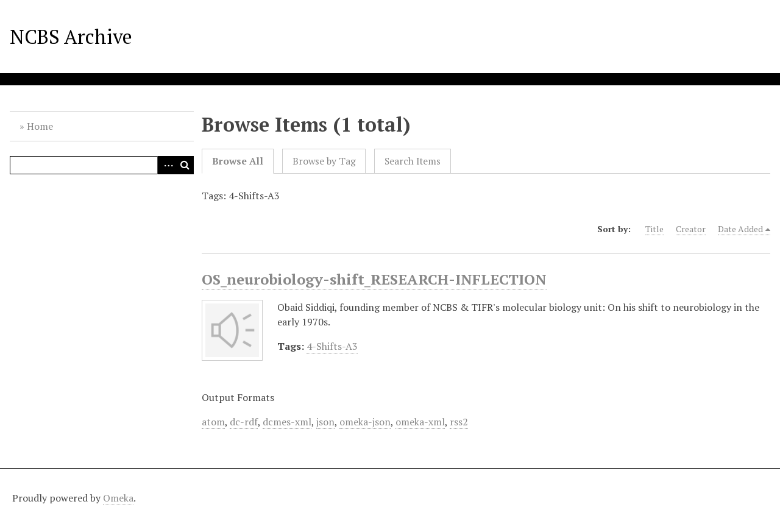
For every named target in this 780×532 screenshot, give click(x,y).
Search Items (413, 161)
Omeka (118, 498)
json (325, 422)
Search (185, 165)
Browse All (238, 161)
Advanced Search (166, 165)
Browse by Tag (324, 161)
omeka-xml (420, 422)
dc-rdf (244, 422)
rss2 (459, 422)
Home (40, 126)
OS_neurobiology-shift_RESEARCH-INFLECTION (374, 279)
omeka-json (365, 422)
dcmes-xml (287, 422)
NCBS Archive (71, 37)
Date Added (740, 229)
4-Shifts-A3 (332, 346)
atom (213, 422)
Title (654, 229)
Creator (691, 229)
